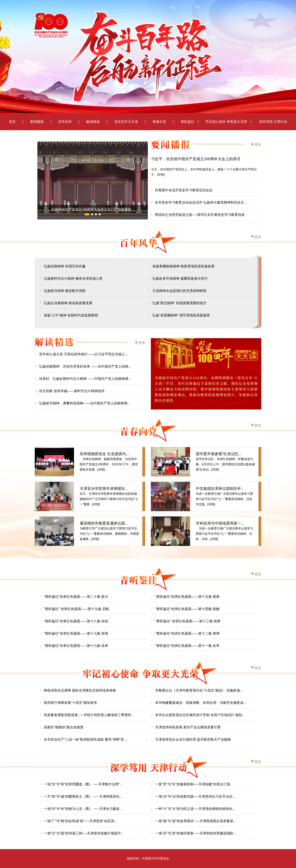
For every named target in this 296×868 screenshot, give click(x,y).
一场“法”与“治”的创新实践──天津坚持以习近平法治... (195, 796)
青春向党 (159, 122)
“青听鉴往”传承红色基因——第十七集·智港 (76, 633)
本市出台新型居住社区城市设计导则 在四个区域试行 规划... (200, 715)
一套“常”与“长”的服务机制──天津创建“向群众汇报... (194, 784)
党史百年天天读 (128, 122)
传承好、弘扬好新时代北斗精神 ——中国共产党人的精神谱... (85, 379)
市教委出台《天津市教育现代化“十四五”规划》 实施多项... (199, 690)
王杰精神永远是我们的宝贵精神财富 (180, 291)
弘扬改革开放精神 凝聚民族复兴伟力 (180, 279)
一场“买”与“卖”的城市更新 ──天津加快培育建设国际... (196, 833)
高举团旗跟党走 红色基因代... (104, 454)
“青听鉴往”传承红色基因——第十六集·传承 (76, 646)
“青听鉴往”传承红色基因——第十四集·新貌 (187, 609)
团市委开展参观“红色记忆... (219, 454)
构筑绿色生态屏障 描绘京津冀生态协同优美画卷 (80, 690)
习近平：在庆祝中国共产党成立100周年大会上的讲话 (196, 159)
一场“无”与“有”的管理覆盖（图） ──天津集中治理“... (83, 784)
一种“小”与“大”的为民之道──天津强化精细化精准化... (195, 809)
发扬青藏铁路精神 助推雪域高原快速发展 (183, 266)
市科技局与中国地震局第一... (220, 523)
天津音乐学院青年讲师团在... (104, 489)
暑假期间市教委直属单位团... (104, 523)
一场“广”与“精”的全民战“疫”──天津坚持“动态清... (80, 821)
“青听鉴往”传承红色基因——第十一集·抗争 (187, 646)
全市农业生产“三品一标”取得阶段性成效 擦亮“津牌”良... (85, 739)
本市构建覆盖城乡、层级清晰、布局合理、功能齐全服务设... (201, 703)
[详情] (161, 175)
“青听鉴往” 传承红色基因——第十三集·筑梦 (188, 621)
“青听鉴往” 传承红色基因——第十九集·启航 (76, 609)
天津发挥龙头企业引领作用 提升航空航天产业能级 (193, 739)
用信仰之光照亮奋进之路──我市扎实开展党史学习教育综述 (200, 215)
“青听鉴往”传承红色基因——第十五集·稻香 (187, 597)
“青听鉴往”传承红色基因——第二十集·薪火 (76, 597)
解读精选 (91, 122)
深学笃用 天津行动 (273, 122)
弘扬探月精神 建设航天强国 (65, 291)
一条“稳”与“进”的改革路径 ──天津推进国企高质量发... (196, 821)
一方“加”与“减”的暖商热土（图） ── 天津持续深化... (83, 796)
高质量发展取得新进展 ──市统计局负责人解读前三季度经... (89, 715)
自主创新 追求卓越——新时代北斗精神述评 (72, 391)
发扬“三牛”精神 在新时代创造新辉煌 (71, 315)
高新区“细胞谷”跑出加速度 (64, 727)
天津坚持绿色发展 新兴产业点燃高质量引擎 (188, 727)
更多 (258, 145)
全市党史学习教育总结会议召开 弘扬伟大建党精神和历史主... (201, 202)
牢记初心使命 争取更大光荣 (226, 122)
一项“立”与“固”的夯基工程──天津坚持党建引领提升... (84, 833)
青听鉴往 (187, 122)
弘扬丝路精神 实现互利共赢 (65, 266)
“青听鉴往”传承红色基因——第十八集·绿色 (76, 621)
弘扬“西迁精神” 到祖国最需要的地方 (179, 303)
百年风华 (65, 122)
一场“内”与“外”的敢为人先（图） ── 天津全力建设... (83, 809)
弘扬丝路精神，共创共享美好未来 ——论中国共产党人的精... (85, 366)
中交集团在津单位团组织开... (220, 489)
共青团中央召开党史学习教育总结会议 (184, 190)
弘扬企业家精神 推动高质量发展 (68, 303)
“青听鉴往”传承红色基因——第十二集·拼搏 (187, 633)
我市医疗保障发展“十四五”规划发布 (70, 703)
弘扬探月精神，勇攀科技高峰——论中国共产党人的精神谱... (85, 403)
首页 (12, 122)
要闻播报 (35, 122)
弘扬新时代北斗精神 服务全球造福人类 (73, 279)
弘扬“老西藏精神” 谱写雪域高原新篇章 (181, 315)
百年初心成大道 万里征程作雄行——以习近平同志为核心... (83, 354)
